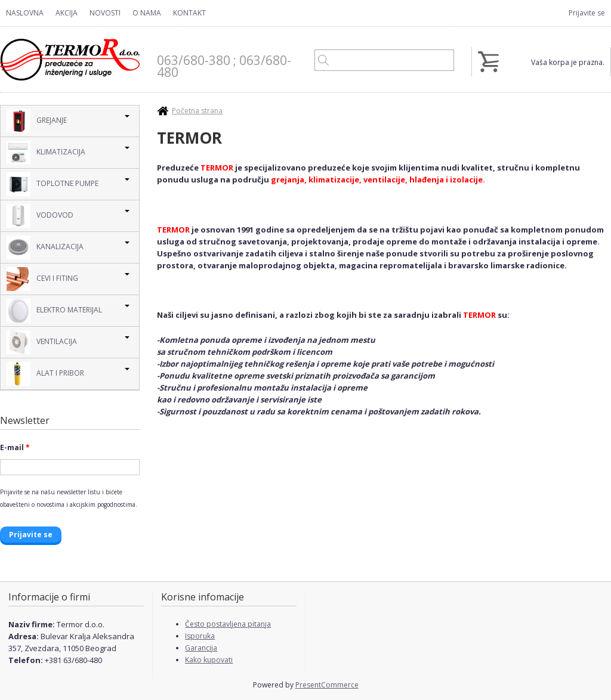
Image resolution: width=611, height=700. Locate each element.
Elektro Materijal (54, 311)
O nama (147, 13)
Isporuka (200, 636)
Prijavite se (587, 13)
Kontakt (189, 13)
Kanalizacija (45, 247)
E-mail (15, 447)
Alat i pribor (45, 374)
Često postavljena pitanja (228, 624)
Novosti (105, 13)
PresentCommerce (327, 685)
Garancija (201, 648)
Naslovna (25, 13)
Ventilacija (42, 342)
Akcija (67, 13)
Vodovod (40, 216)
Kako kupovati (209, 660)
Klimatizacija (46, 153)
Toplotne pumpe (53, 184)
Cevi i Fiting (42, 279)
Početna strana (197, 111)
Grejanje (37, 121)
